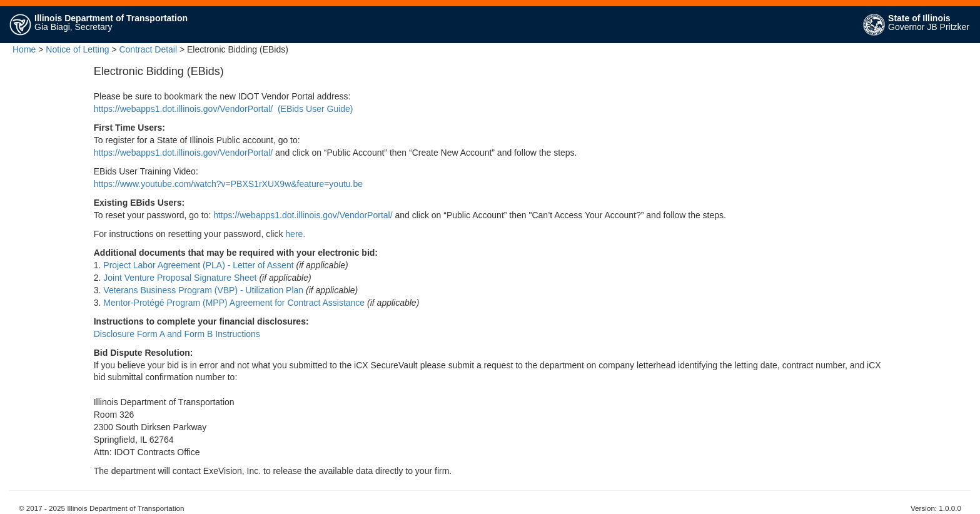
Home (24, 49)
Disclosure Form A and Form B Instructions (177, 334)
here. (295, 234)
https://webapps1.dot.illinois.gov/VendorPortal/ (183, 109)
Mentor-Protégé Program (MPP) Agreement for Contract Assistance (234, 303)
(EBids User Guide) (316, 109)
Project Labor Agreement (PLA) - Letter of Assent (198, 265)
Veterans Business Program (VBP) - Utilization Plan (203, 290)
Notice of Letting (77, 49)
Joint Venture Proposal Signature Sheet (180, 278)
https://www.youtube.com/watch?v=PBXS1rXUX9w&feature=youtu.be (228, 184)
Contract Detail (148, 49)
